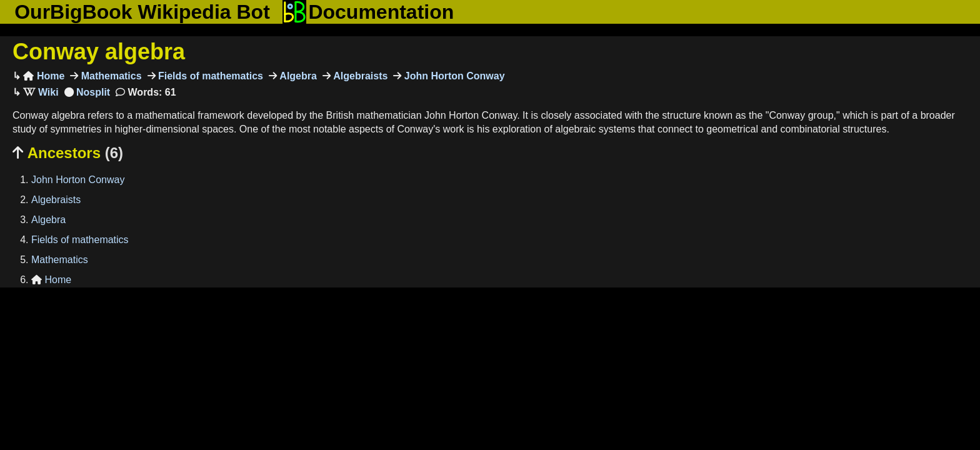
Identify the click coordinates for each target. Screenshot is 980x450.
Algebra (297, 76)
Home (44, 76)
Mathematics (110, 76)
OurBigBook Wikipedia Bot (142, 12)
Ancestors (68, 153)
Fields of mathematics (210, 76)
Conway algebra (99, 52)
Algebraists (359, 76)
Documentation (368, 12)
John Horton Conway (453, 76)
